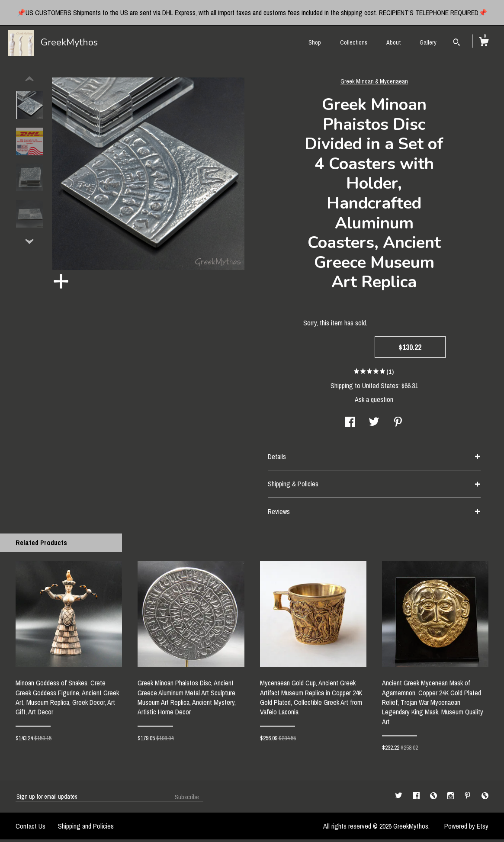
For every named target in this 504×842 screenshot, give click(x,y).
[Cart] (484, 43)
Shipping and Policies (86, 829)
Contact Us (30, 829)
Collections (354, 42)
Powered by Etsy (466, 829)
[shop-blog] (434, 799)
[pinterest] (469, 799)
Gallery (428, 42)
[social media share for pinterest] (398, 425)
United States (380, 388)
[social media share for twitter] (374, 425)
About (393, 42)
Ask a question (374, 402)
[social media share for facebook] (350, 425)
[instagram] (451, 799)
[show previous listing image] (29, 82)
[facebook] (417, 799)
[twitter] (400, 799)
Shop (315, 42)
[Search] (457, 43)
